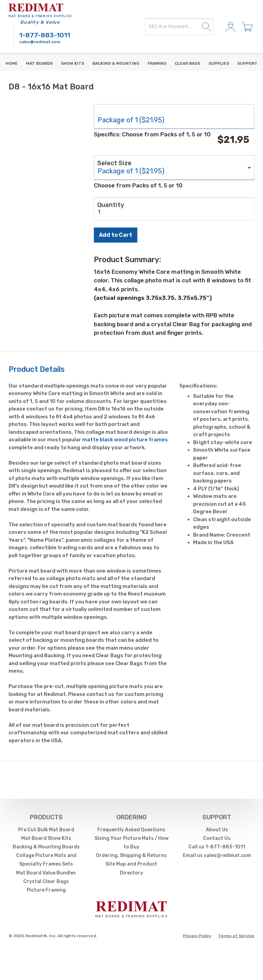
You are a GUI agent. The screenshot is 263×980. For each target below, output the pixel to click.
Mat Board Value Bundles (46, 873)
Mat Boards (39, 63)
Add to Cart (116, 235)
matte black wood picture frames (125, 440)
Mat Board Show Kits (46, 838)
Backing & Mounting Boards (46, 847)
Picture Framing (46, 890)
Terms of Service (236, 936)
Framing (157, 63)
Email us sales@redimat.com (217, 855)
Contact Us (217, 838)
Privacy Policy (197, 936)
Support (247, 63)
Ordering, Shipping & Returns (131, 855)
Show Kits (73, 63)
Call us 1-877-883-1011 (217, 847)
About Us (217, 830)
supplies (219, 63)
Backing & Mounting (116, 63)
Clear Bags (187, 63)
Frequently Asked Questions (131, 830)
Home (12, 63)
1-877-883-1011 (45, 35)
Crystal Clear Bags (46, 881)
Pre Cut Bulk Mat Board (46, 830)
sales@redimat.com (40, 42)
